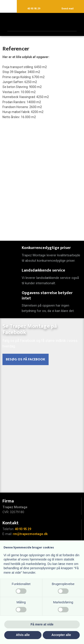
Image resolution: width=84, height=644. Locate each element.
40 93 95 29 (23, 529)
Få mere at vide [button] (42, 624)
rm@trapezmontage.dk (30, 534)
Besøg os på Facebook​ (26, 359)
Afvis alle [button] (23, 635)
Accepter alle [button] (61, 635)
